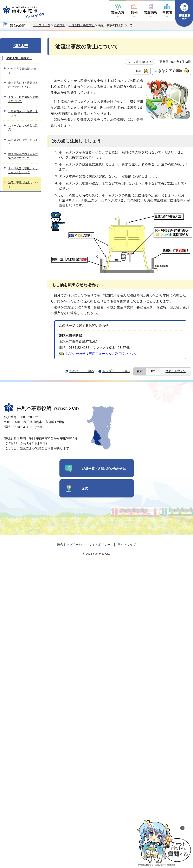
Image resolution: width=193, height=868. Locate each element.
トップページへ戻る (116, 371)
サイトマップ (127, 545)
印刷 (139, 71)
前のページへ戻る (82, 371)
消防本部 (59, 25)
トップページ (42, 25)
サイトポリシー (100, 545)
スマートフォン (176, 371)
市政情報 (151, 13)
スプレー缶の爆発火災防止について (23, 99)
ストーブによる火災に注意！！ (23, 128)
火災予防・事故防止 (82, 25)
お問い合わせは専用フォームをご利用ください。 (102, 354)
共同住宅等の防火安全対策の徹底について (23, 156)
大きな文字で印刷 (168, 71)
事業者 (167, 13)
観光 (134, 13)
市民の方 (118, 13)
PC (153, 371)
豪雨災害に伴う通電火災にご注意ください (23, 85)
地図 (85, 489)
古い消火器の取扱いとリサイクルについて (23, 170)
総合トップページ (69, 545)
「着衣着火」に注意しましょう (23, 113)
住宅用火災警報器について (23, 71)
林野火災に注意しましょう (23, 142)
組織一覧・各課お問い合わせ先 (104, 469)
